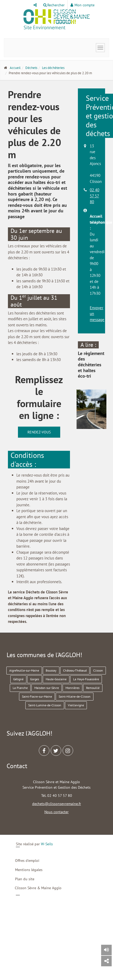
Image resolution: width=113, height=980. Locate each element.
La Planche (20, 688)
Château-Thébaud (75, 670)
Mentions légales (29, 870)
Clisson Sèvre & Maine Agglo (38, 888)
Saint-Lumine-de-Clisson (45, 705)
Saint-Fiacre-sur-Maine (37, 696)
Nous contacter (56, 812)
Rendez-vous (39, 432)
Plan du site (25, 879)
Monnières (72, 688)
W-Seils (47, 844)
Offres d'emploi (27, 861)
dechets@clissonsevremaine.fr (57, 804)
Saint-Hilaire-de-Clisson (75, 696)
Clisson (98, 670)
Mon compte (83, 5)
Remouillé (93, 688)
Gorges (35, 679)
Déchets (31, 68)
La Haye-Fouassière (86, 679)
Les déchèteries (53, 68)
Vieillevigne (76, 705)
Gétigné (18, 679)
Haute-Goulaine (56, 679)
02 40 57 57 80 (95, 196)
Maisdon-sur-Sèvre (47, 688)
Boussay (51, 670)
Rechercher (54, 5)
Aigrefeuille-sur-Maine (24, 670)
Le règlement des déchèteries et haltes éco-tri (91, 365)
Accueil (15, 68)
